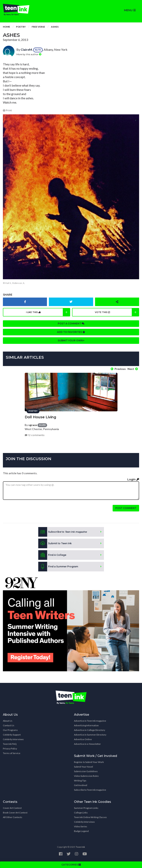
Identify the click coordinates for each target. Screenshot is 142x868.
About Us (8, 721)
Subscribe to (62, 532)
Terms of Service (12, 753)
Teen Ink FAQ (10, 744)
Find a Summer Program (58, 567)
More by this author (29, 54)
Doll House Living (40, 417)
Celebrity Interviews (13, 739)
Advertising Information (86, 725)
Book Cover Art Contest (15, 813)
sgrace (33, 425)
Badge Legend (81, 831)
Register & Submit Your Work (89, 762)
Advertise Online (83, 739)
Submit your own (71, 340)
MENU (130, 10)
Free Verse (38, 27)
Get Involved (81, 785)
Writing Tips (80, 781)
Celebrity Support (12, 735)
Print (7, 110)
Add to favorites (71, 332)
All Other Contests (13, 817)
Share (8, 295)
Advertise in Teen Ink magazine (90, 721)
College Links (81, 813)
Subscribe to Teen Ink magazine (90, 790)
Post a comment (71, 323)
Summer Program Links (86, 808)
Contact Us (9, 725)
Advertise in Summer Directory (90, 735)
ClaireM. (27, 49)
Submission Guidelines (86, 771)
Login (133, 479)
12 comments (35, 435)
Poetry (21, 27)
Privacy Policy (10, 749)
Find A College (52, 555)
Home (6, 27)
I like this (48, 312)
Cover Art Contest (12, 808)
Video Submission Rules (86, 776)
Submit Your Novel (83, 767)
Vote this (117, 312)
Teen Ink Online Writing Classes (90, 817)
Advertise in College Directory (90, 730)
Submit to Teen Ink (55, 543)
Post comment (126, 508)
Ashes (55, 27)
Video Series (81, 826)
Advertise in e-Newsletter (87, 744)
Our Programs (10, 730)
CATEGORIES (71, 865)
